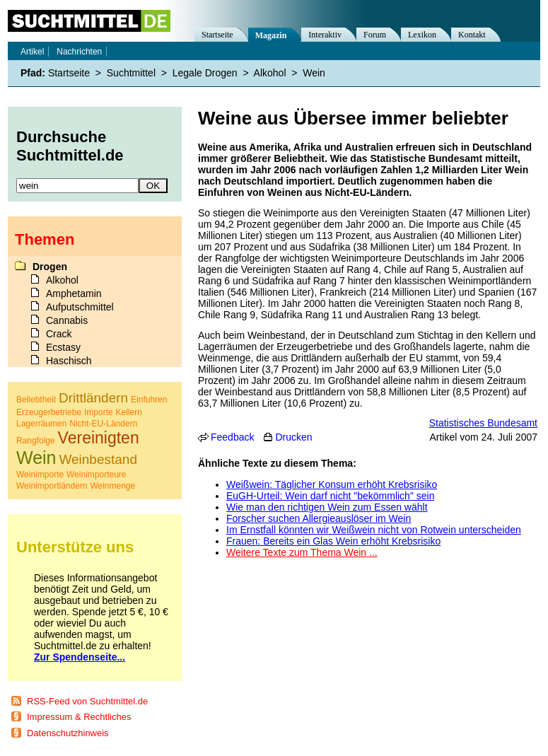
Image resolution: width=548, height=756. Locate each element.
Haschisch (69, 361)
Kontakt (472, 35)
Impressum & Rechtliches (79, 717)
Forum (375, 35)
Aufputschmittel (80, 307)
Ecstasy (63, 347)
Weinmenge (112, 486)
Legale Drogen (205, 73)
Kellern (129, 412)
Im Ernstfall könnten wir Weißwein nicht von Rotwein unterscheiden (374, 530)
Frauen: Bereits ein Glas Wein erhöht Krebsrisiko (333, 541)
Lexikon (422, 35)
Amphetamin (74, 293)
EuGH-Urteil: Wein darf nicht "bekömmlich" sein (330, 496)
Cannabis (67, 320)
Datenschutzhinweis (68, 733)
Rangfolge (36, 441)
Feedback (232, 437)
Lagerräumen (41, 424)
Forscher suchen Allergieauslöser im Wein (319, 518)
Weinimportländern (52, 486)
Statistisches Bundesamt (483, 423)
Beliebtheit (36, 400)
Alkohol (270, 73)
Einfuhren (149, 400)
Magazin (271, 35)
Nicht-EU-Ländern (103, 424)
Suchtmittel (131, 73)
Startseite (217, 35)
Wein (314, 73)
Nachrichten (79, 52)
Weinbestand (98, 459)
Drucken (293, 437)
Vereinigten (99, 438)
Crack (59, 334)
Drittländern (93, 398)
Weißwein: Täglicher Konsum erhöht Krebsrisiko (332, 484)
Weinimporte (40, 475)
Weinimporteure (96, 475)
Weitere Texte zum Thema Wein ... (302, 552)
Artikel (32, 52)
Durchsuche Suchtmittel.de (70, 146)
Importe (99, 412)
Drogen (50, 267)
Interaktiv (325, 35)
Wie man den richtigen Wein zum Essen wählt (327, 507)
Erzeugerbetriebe (49, 412)
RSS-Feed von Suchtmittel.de (87, 701)
